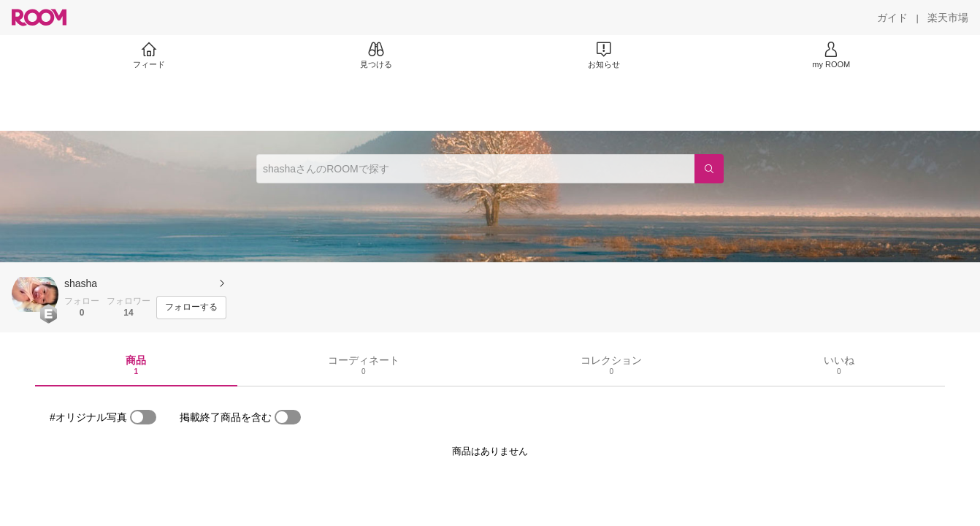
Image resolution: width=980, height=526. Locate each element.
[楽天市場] (948, 18)
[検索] (709, 169)
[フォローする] (191, 308)
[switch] (143, 417)
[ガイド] (892, 18)
